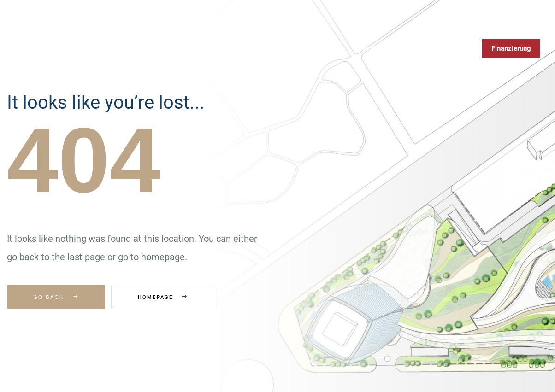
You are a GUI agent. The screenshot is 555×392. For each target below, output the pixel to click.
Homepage (163, 297)
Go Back (56, 297)
